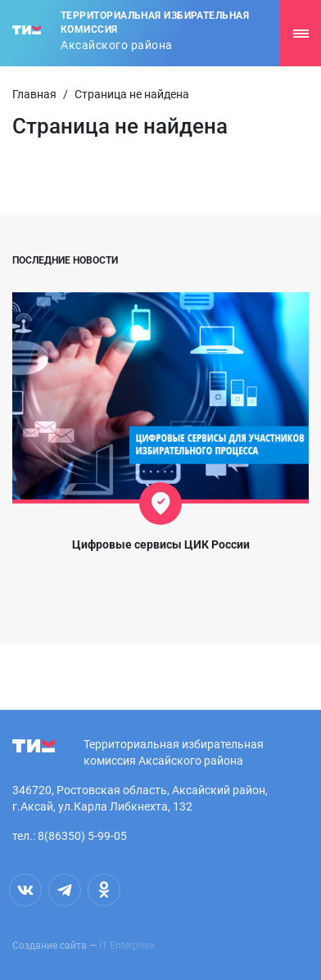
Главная (34, 94)
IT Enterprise (127, 946)
